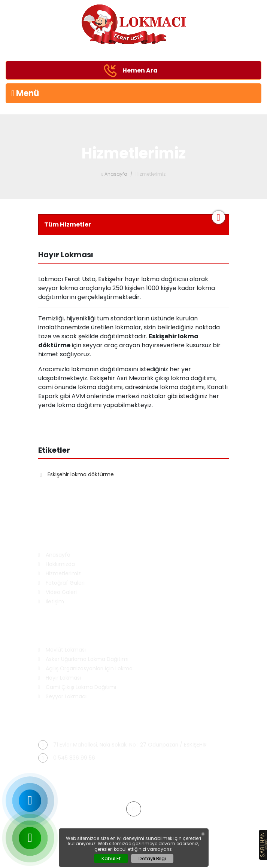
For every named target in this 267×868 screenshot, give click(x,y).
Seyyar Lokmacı (62, 697)
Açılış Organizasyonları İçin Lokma (85, 669)
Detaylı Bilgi (152, 858)
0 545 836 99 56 (67, 758)
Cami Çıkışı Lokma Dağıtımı (77, 687)
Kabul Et (111, 858)
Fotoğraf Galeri (61, 583)
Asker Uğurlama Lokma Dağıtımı (83, 659)
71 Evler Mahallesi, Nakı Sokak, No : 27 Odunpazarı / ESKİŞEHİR (122, 745)
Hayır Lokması (60, 678)
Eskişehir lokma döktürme (77, 474)
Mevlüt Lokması (62, 650)
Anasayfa (114, 174)
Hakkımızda (57, 564)
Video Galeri (57, 592)
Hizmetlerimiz (60, 574)
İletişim (51, 602)
